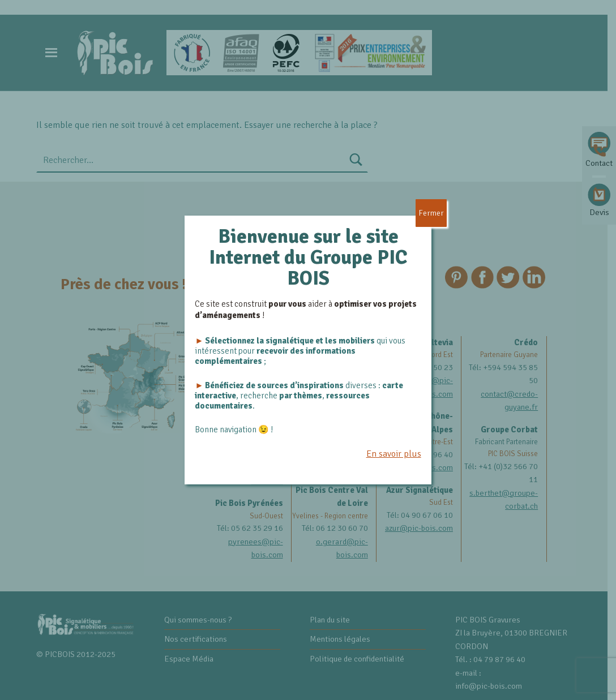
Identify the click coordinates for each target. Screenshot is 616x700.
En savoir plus (394, 454)
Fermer (431, 213)
